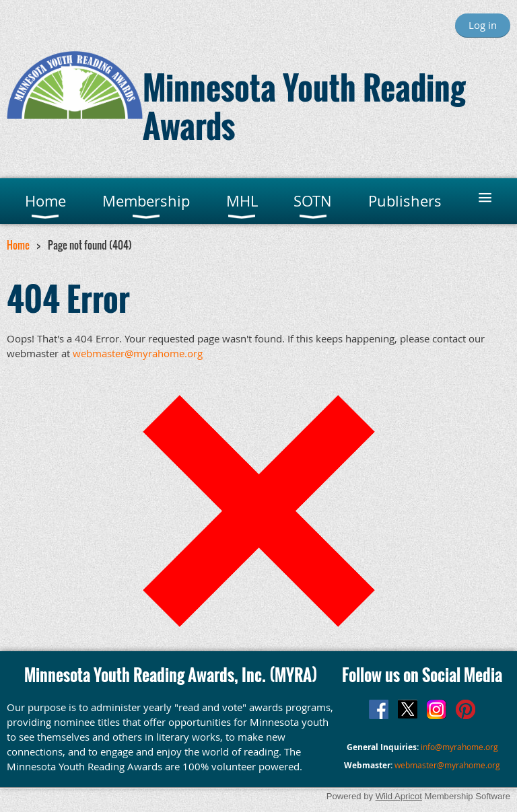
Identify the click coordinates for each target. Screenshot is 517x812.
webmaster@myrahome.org (138, 353)
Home (18, 245)
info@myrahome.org (459, 747)
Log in (483, 25)
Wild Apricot (399, 796)
